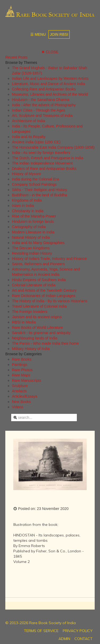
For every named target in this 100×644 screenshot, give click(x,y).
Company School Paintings (34, 184)
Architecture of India (29, 121)
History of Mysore (26, 174)
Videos (18, 407)
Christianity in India (28, 211)
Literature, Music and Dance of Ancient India (49, 84)
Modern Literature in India (33, 232)
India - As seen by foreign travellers (41, 153)
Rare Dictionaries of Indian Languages (44, 296)
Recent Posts (16, 57)
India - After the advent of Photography (44, 105)
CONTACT (84, 639)
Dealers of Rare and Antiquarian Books (44, 168)
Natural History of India (31, 237)
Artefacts (19, 391)
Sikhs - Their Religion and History (40, 190)
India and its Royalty (29, 137)
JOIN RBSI (59, 34)
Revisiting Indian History (32, 253)
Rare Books (22, 359)
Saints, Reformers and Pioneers (38, 264)
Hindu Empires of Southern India (39, 280)
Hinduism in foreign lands (33, 221)
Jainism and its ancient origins (37, 317)
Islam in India (23, 206)
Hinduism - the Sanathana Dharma (41, 100)
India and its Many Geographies (38, 243)
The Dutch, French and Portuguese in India (48, 158)
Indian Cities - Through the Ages (39, 110)
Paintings (20, 365)
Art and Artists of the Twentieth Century (44, 290)
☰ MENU (38, 34)
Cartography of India (29, 227)
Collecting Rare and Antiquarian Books (44, 89)
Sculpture (20, 386)
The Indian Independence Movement (42, 163)
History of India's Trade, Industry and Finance (49, 259)
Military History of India (31, 349)
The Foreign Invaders (30, 312)
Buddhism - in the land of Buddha (39, 195)
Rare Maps (21, 375)
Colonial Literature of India (34, 285)
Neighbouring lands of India (35, 338)
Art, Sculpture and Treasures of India (42, 116)
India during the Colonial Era (36, 179)
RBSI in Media (24, 322)
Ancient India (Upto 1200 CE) (36, 142)
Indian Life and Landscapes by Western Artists (50, 78)
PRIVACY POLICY (78, 631)
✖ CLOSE (50, 52)
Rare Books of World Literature (37, 327)
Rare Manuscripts (27, 380)
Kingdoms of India (27, 200)
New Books (21, 402)
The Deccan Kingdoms (31, 248)
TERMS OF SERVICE (41, 631)
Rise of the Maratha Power (34, 216)
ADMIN (64, 639)
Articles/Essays (25, 396)
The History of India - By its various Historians (50, 301)
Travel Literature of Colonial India (39, 306)
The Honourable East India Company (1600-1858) (53, 147)
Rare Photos (22, 370)
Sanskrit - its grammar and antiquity (41, 333)
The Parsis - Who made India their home (45, 343)
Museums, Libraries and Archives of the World (50, 94)
